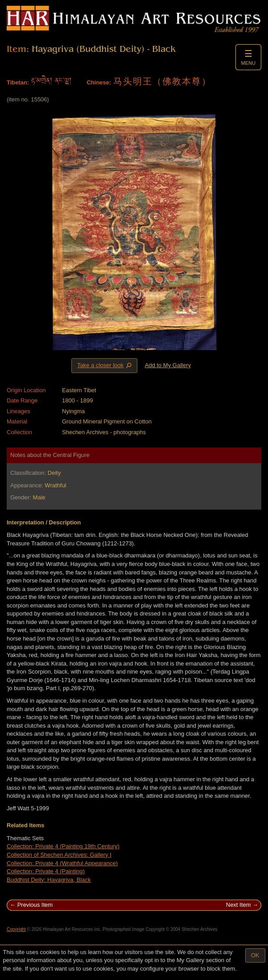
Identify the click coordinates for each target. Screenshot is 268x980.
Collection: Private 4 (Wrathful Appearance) (62, 863)
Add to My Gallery (168, 365)
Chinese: (99, 82)
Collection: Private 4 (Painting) (46, 871)
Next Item (239, 905)
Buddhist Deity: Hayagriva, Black (49, 880)
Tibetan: (18, 82)
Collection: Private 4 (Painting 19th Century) (63, 846)
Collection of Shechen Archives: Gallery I (59, 855)
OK (255, 955)
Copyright (16, 929)
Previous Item (35, 905)
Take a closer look (105, 365)
